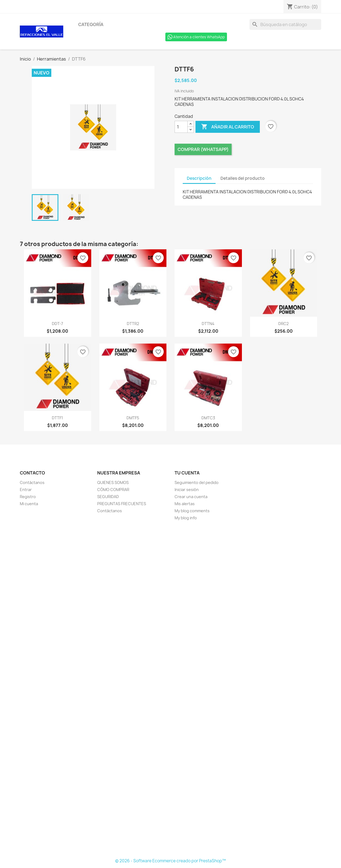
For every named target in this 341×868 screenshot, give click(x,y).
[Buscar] (285, 24)
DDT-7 (57, 324)
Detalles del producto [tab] (243, 178)
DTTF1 (57, 418)
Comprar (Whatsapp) (203, 149)
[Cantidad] (181, 127)
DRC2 (283, 324)
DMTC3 (208, 418)
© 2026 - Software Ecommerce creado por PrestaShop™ (171, 861)
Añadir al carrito (228, 127)
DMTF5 (133, 418)
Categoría (91, 24)
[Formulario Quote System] (171, 690)
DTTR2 (133, 324)
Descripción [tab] (199, 178)
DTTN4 (208, 324)
